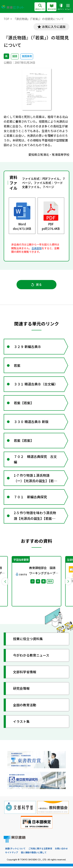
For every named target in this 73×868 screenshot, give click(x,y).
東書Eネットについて (15, 850)
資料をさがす (40, 7)
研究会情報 (22, 690)
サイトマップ (11, 854)
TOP (7, 19)
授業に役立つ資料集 (28, 640)
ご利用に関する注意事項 (40, 850)
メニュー (68, 7)
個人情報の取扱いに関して (34, 854)
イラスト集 (22, 723)
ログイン (61, 7)
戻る (36, 285)
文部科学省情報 (25, 674)
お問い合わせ (61, 850)
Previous (5, 583)
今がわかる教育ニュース (31, 657)
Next (68, 583)
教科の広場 (52, 7)
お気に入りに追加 (54, 27)
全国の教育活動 (25, 707)
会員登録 (37, 248)
